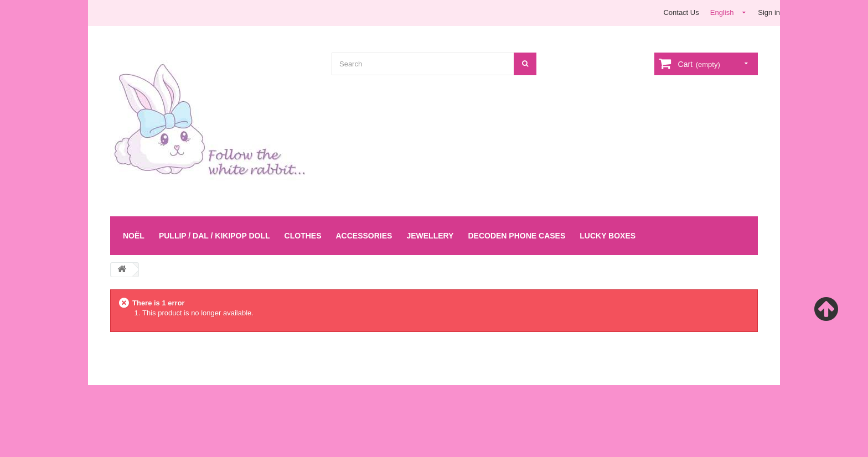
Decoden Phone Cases (516, 236)
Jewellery (430, 236)
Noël (134, 236)
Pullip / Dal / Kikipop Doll (215, 236)
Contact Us (681, 12)
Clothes (303, 236)
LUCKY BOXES (608, 236)
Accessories (364, 236)
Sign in (769, 12)
